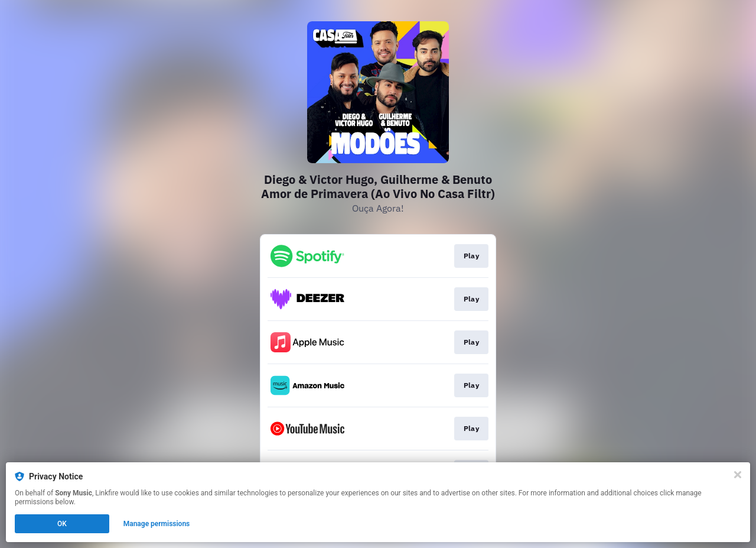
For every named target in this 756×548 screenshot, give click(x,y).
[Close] (738, 475)
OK (62, 524)
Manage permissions (157, 524)
